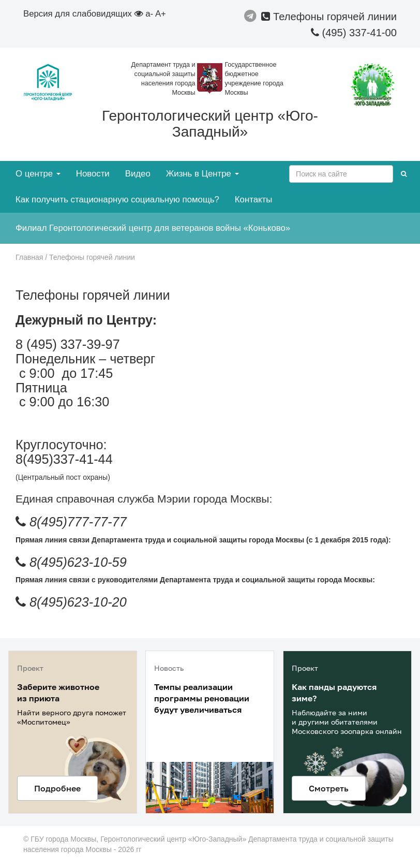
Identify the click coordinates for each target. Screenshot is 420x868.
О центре (38, 174)
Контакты (253, 200)
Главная (29, 257)
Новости (93, 174)
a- (149, 14)
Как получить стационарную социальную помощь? (117, 200)
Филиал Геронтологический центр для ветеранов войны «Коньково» (153, 228)
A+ (161, 14)
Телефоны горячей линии (329, 17)
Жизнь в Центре (202, 174)
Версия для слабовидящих (83, 14)
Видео (138, 174)
